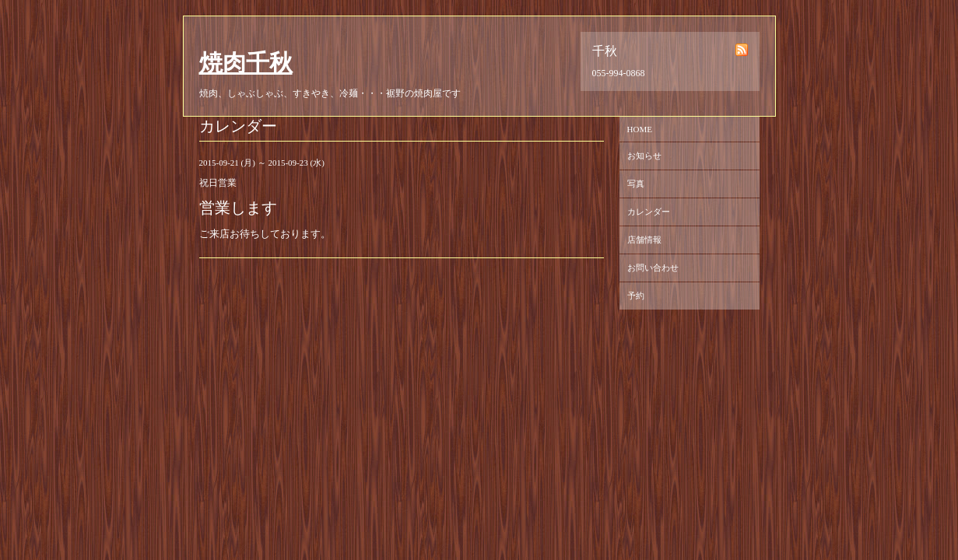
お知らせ (644, 156)
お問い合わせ (653, 268)
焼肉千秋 (246, 63)
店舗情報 (644, 240)
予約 (636, 296)
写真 (636, 184)
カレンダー (649, 212)
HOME (640, 129)
